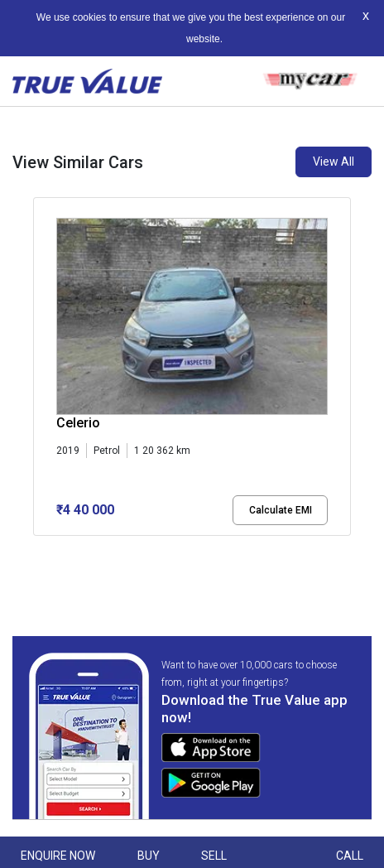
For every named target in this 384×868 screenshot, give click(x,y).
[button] (38, 550)
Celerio (78, 423)
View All (334, 162)
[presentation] (42, 380)
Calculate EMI (281, 510)
